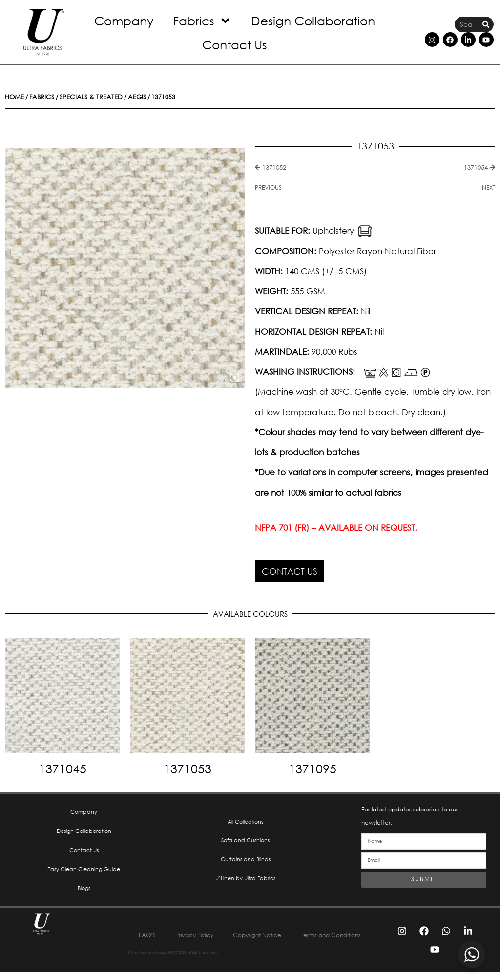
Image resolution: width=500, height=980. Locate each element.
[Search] (486, 25)
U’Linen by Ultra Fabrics (246, 883)
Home (13, 97)
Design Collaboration (313, 20)
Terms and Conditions (250, 942)
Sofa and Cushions (246, 843)
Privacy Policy (231, 932)
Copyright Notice (302, 932)
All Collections (246, 823)
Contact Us (235, 44)
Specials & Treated (84, 97)
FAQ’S (179, 932)
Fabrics (202, 21)
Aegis (126, 97)
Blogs (84, 893)
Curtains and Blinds (245, 863)
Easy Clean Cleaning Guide (84, 873)
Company (124, 20)
